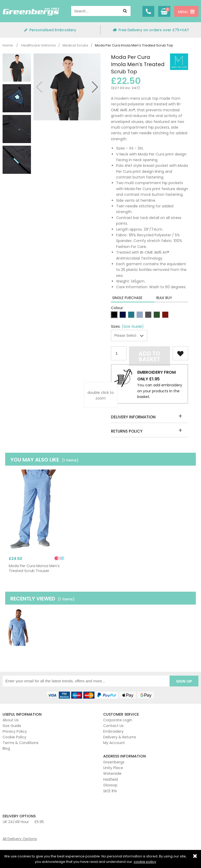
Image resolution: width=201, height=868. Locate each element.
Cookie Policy (14, 736)
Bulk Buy (164, 298)
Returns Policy (127, 431)
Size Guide (12, 724)
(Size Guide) (133, 326)
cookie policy (145, 862)
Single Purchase (127, 298)
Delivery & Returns (120, 736)
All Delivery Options (20, 838)
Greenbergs (31, 12)
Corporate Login (118, 719)
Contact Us (113, 724)
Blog (6, 747)
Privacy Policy (15, 730)
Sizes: (116, 326)
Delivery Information (133, 417)
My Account (114, 741)
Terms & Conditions (21, 741)
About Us (11, 719)
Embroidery (113, 730)
